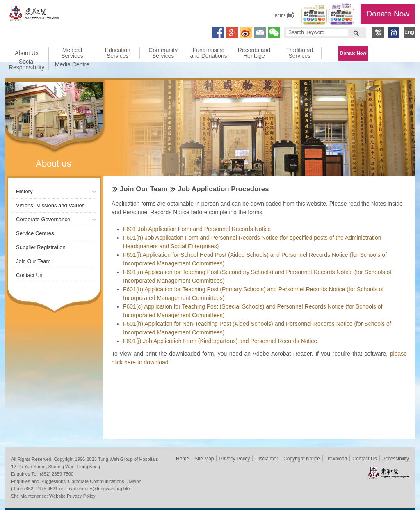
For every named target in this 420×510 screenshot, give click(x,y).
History (24, 191)
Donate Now (388, 14)
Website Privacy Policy (72, 496)
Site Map (204, 459)
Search (356, 32)
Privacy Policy (234, 459)
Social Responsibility (27, 64)
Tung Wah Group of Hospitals (34, 15)
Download (336, 459)
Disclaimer (267, 459)
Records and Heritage (254, 53)
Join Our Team (33, 261)
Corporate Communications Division (105, 481)
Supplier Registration (41, 247)
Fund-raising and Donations (208, 53)
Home (183, 459)
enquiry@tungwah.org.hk (103, 489)
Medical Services (72, 53)
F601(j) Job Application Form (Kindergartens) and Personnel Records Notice (220, 341)
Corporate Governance (43, 219)
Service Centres (35, 233)
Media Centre (72, 64)
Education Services (118, 53)
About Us (27, 53)
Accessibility (396, 459)
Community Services (163, 53)
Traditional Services (300, 53)
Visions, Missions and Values (50, 205)
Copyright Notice (302, 459)
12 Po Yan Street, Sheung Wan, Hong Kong (56, 467)
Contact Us (29, 275)
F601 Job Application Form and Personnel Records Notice (197, 229)
